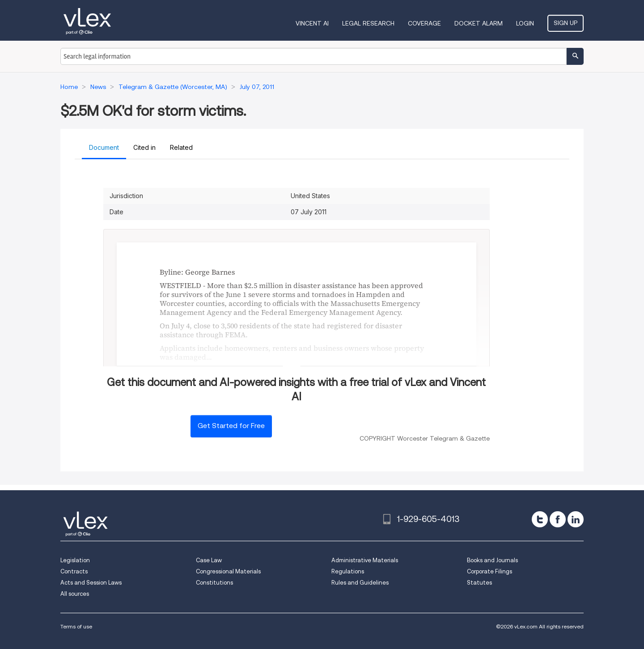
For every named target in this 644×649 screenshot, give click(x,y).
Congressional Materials (228, 571)
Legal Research (368, 23)
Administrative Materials (365, 560)
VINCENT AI (312, 23)
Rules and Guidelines (360, 583)
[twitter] (540, 519)
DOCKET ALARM (479, 23)
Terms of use (76, 626)
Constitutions (214, 583)
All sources (75, 594)
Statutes (479, 583)
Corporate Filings (489, 571)
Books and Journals (492, 560)
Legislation (75, 560)
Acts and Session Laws (91, 583)
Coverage (424, 23)
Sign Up (566, 23)
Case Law (209, 560)
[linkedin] (576, 519)
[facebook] (558, 519)
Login (525, 23)
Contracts (74, 571)
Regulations (348, 571)
